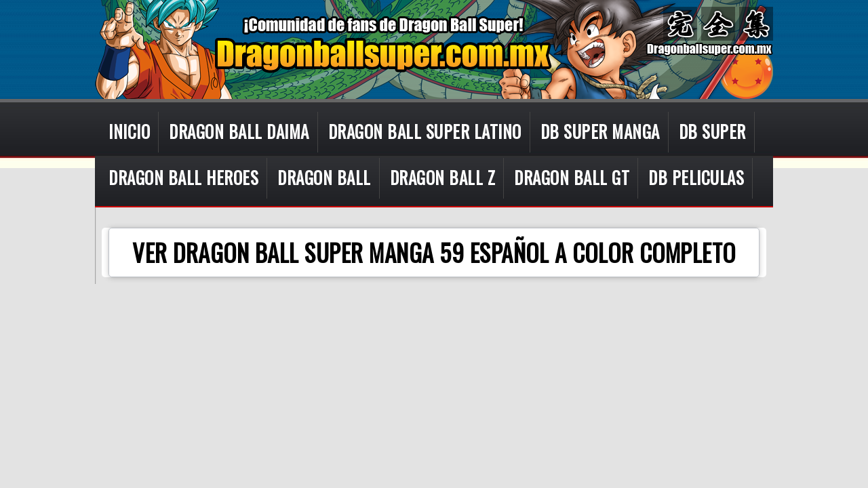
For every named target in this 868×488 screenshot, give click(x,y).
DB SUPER (712, 131)
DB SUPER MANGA (600, 131)
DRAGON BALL (324, 177)
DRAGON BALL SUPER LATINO (425, 131)
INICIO (129, 131)
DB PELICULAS (696, 177)
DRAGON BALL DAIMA (239, 131)
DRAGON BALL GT (572, 177)
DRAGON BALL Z (443, 177)
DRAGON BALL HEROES (183, 177)
